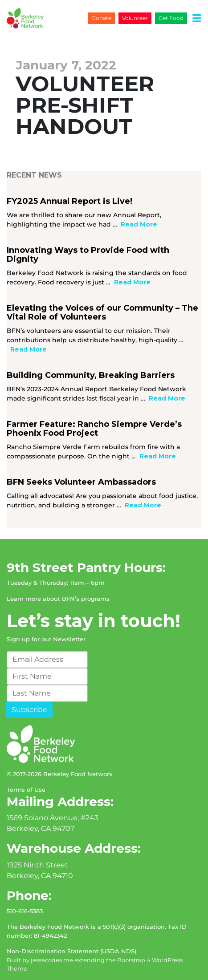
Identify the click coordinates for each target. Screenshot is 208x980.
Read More (139, 224)
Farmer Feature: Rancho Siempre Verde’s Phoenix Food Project (94, 429)
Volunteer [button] (135, 18)
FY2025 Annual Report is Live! (69, 201)
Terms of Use (26, 790)
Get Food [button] (171, 18)
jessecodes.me (52, 960)
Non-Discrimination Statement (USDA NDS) (71, 951)
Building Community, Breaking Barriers (91, 375)
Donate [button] (101, 18)
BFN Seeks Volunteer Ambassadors (81, 482)
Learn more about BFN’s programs (58, 599)
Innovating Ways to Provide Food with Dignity (88, 255)
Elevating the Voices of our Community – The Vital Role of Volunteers (102, 312)
